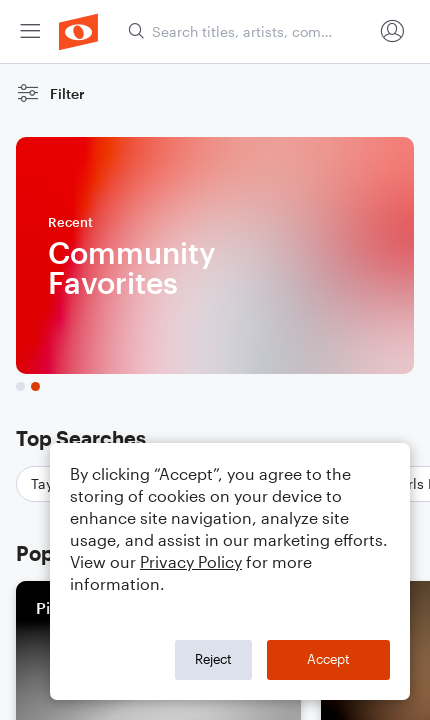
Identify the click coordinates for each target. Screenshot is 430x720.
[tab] (20, 386)
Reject (213, 659)
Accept (328, 659)
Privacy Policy (191, 561)
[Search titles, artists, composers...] (250, 31)
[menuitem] (30, 31)
